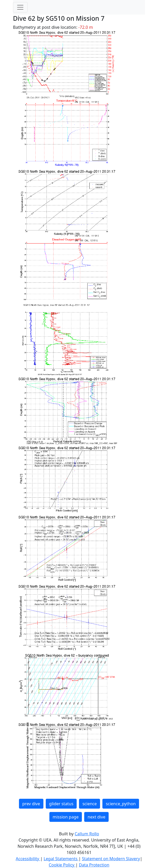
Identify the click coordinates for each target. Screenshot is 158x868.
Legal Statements (61, 859)
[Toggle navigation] (20, 7)
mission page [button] (66, 817)
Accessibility (28, 859)
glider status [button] (61, 804)
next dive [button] (96, 817)
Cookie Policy (62, 865)
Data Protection (94, 865)
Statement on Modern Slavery (111, 859)
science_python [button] (121, 804)
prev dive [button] (31, 804)
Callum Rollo (87, 834)
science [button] (90, 804)
